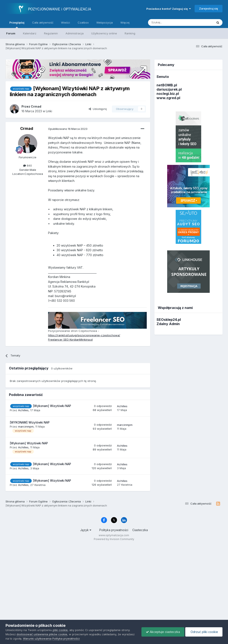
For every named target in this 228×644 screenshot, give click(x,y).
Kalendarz (30, 33)
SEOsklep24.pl (169, 320)
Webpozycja (105, 22)
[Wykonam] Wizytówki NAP (52, 406)
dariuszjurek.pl (169, 89)
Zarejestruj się (209, 8)
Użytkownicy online (104, 33)
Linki (49, 111)
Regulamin (51, 33)
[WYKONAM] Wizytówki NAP (30, 422)
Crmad (27, 128)
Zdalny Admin (168, 324)
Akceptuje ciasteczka (163, 632)
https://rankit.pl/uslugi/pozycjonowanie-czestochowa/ (84, 335)
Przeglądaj (17, 24)
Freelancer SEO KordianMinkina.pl (70, 340)
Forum (11, 33)
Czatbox (83, 22)
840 (28, 166)
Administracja (75, 33)
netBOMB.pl (167, 85)
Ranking (130, 33)
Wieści (66, 22)
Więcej (125, 22)
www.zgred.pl (168, 98)
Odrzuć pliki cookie (204, 632)
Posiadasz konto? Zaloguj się (169, 9)
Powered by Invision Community (114, 539)
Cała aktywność (43, 22)
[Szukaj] (170, 22)
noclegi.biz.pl (168, 94)
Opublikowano (68, 129)
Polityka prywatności (114, 530)
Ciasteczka (140, 530)
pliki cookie (60, 630)
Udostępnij (98, 109)
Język (86, 530)
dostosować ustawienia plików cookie (42, 634)
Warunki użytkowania (37, 638)
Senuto (163, 77)
